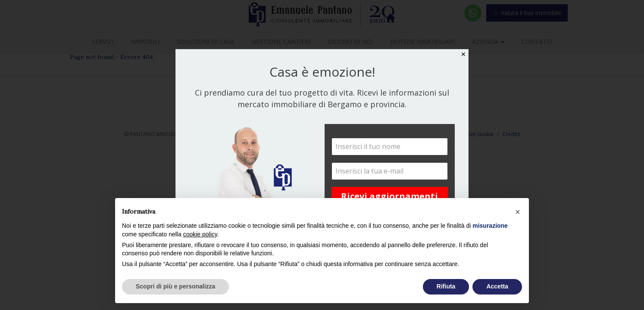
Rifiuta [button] (446, 286)
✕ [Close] (463, 54)
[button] (518, 212)
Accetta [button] (497, 286)
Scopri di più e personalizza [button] (175, 286)
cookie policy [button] (200, 234)
